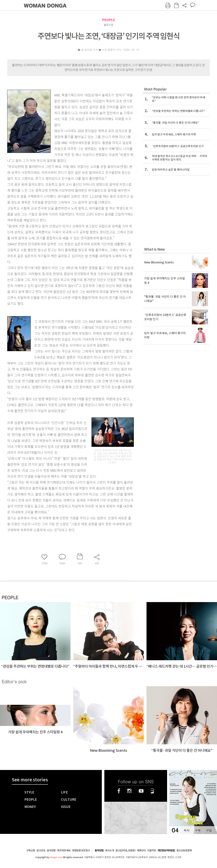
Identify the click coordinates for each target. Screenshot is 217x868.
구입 (209, 830)
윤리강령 (51, 850)
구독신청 (31, 850)
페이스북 (119, 791)
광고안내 (41, 850)
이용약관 (152, 850)
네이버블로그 (152, 791)
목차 (186, 830)
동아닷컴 (99, 851)
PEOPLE (109, 20)
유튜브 (141, 791)
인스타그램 (129, 791)
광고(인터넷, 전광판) (125, 850)
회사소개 (110, 850)
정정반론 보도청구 (81, 850)
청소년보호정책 (184, 850)
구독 (198, 830)
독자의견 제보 (64, 850)
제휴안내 (141, 850)
